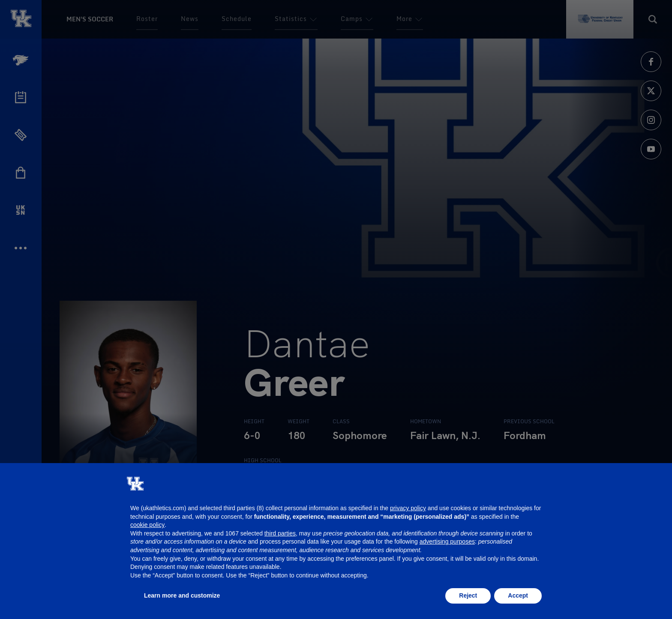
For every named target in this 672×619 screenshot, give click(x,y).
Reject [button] (468, 595)
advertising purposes (447, 541)
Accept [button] (518, 595)
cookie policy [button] (147, 525)
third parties (280, 533)
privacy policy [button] (408, 508)
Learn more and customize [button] (182, 595)
